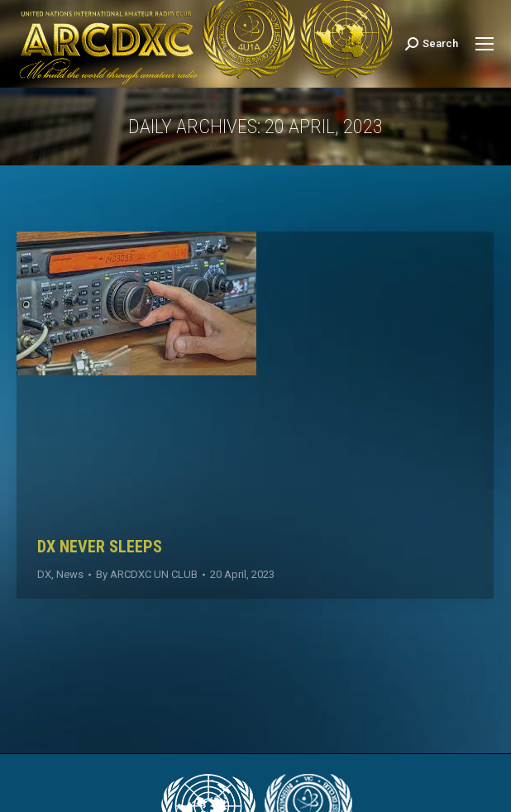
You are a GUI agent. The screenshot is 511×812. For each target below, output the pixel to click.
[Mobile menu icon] (485, 44)
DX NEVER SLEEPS (100, 547)
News (70, 574)
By (147, 574)
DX (44, 574)
